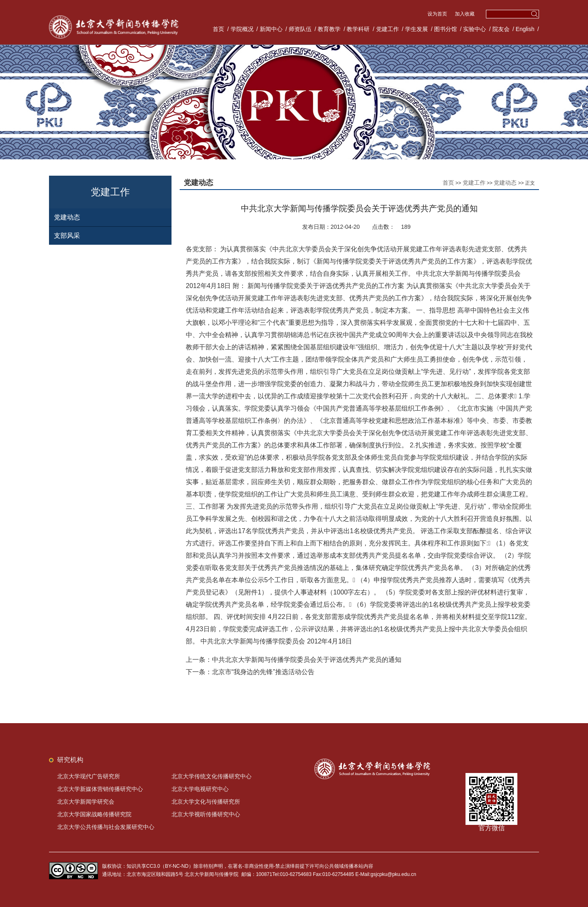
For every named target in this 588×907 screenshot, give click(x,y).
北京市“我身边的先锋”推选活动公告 (263, 672)
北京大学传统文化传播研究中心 (212, 776)
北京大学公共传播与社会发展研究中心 (106, 827)
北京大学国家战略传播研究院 (94, 814)
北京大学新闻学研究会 (86, 802)
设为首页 (438, 14)
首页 (218, 29)
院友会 (501, 29)
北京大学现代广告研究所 (89, 776)
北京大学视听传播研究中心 (206, 814)
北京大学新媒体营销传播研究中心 (100, 789)
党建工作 (388, 29)
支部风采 (67, 236)
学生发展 (416, 29)
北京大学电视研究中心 (200, 789)
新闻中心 (271, 29)
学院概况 (242, 29)
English (525, 29)
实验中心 (474, 29)
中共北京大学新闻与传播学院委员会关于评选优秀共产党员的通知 (307, 660)
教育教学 (329, 29)
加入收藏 (465, 14)
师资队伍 (300, 29)
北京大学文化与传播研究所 (206, 802)
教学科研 (358, 29)
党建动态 (67, 217)
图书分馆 (445, 29)
